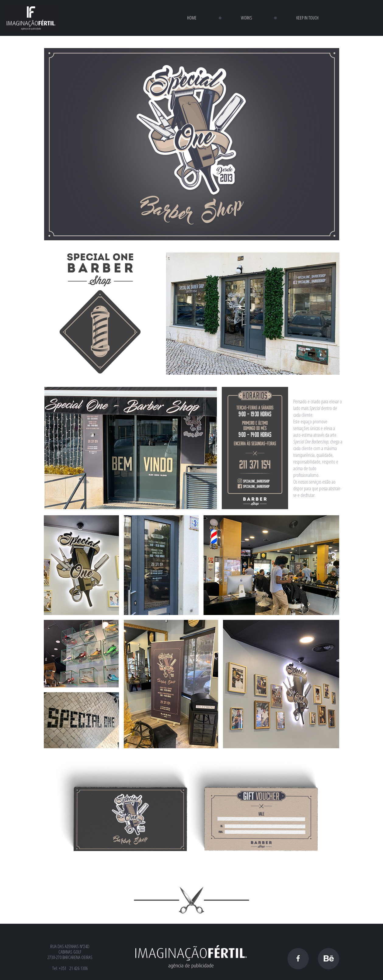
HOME (192, 18)
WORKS (246, 18)
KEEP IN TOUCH (307, 18)
